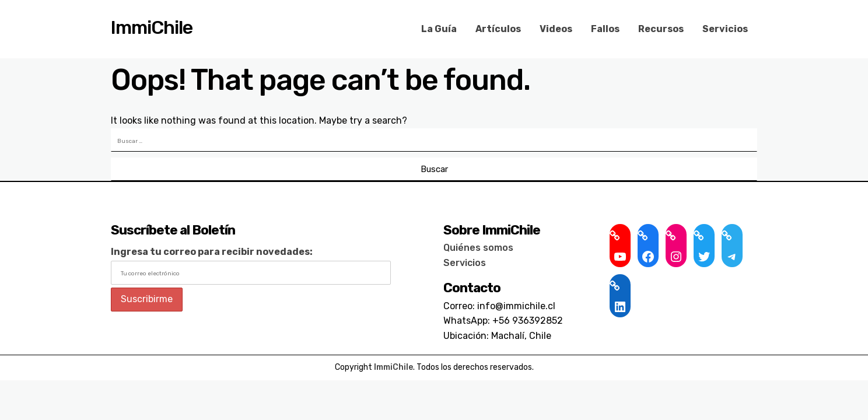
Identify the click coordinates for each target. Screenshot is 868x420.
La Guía (439, 29)
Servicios (725, 29)
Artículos (498, 29)
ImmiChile (152, 27)
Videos (556, 29)
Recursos (661, 29)
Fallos (605, 29)
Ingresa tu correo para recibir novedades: (212, 252)
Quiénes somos (478, 248)
